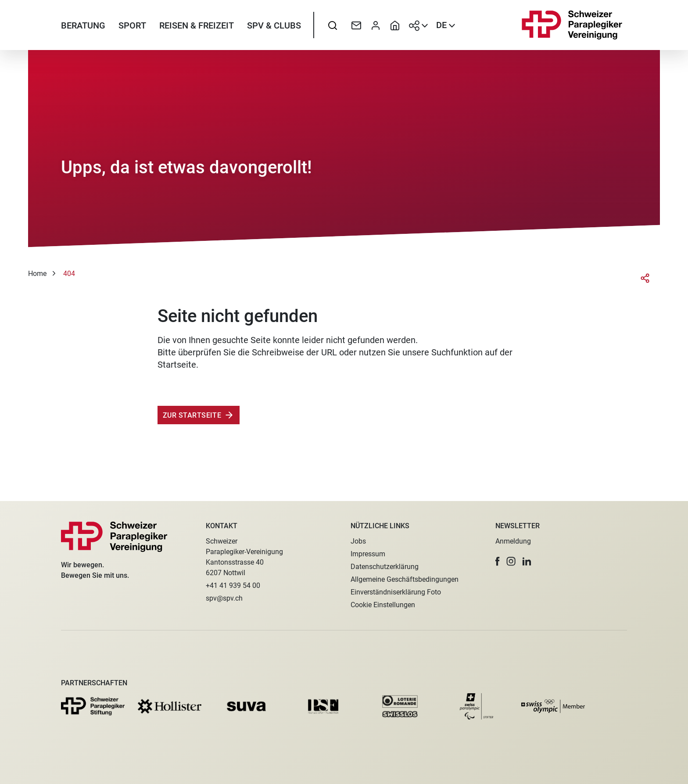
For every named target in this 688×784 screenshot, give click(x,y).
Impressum (368, 554)
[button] (498, 561)
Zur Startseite (192, 422)
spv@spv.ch (224, 598)
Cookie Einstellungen (383, 605)
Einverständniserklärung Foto (396, 592)
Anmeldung (513, 541)
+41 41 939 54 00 (233, 585)
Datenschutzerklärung (385, 567)
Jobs (358, 541)
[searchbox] (333, 29)
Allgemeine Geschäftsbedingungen (405, 579)
